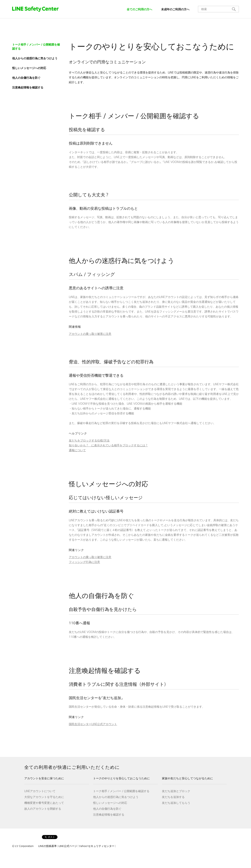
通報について (77, 450)
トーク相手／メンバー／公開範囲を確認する (121, 791)
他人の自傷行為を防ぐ (107, 809)
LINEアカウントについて (40, 791)
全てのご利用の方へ (139, 9)
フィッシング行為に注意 (84, 562)
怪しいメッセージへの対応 (110, 803)
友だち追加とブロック (176, 791)
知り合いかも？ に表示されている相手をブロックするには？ (108, 445)
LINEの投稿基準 (47, 846)
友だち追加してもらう (176, 803)
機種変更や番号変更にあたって (44, 803)
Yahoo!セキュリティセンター (97, 846)
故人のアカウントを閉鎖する (43, 809)
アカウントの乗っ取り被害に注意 (90, 334)
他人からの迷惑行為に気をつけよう (116, 797)
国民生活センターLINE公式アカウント (93, 724)
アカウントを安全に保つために (44, 778)
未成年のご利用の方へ (175, 9)
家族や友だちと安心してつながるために (187, 778)
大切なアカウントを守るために (44, 797)
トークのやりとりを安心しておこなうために (121, 778)
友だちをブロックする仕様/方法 (89, 440)
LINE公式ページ (68, 846)
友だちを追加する (173, 797)
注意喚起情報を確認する (109, 815)
